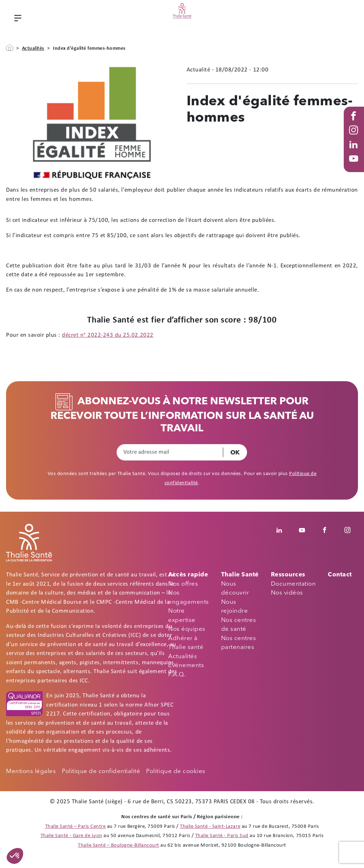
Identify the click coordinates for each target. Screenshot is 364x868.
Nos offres (183, 584)
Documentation (293, 584)
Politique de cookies (176, 771)
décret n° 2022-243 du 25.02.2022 (108, 335)
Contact (340, 575)
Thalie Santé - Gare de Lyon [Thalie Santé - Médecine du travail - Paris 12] (71, 836)
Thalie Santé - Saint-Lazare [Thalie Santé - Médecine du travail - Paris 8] (210, 827)
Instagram (355, 137)
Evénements (186, 665)
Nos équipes (187, 629)
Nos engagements (189, 598)
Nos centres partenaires (239, 643)
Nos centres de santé (239, 625)
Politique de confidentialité (101, 771)
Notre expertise (182, 616)
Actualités (33, 49)
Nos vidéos (287, 593)
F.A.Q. (177, 675)
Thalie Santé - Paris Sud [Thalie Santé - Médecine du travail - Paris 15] (222, 836)
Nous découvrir (235, 589)
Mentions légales (31, 771)
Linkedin (283, 530)
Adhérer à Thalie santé (186, 643)
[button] (15, 856)
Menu (17, 20)
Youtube (355, 166)
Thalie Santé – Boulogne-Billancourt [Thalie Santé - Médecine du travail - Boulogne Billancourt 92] (119, 845)
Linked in (355, 151)
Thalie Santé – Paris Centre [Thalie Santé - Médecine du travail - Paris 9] (76, 827)
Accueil (10, 48)
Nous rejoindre (235, 607)
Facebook (355, 123)
